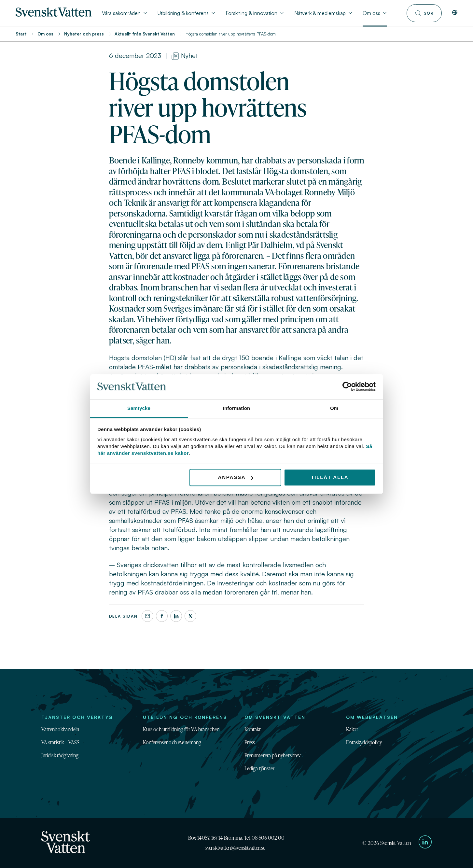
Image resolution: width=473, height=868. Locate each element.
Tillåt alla (330, 477)
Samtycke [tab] (139, 408)
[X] (190, 616)
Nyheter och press (84, 34)
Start (21, 34)
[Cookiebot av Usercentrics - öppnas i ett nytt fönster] (347, 387)
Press (250, 742)
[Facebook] (162, 616)
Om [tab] (334, 408)
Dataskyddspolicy (364, 742)
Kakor (352, 729)
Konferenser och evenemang (172, 742)
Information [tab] (237, 408)
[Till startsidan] (54, 15)
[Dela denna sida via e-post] (147, 616)
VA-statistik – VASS (61, 742)
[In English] (455, 13)
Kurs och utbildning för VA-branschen (181, 729)
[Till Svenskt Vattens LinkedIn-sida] (425, 843)
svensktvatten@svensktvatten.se (235, 848)
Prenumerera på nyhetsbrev (273, 755)
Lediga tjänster (259, 768)
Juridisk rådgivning (60, 755)
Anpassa (236, 477)
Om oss (45, 34)
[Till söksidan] (424, 13)
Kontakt (253, 729)
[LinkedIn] (176, 616)
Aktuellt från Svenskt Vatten (145, 34)
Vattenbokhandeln (60, 729)
